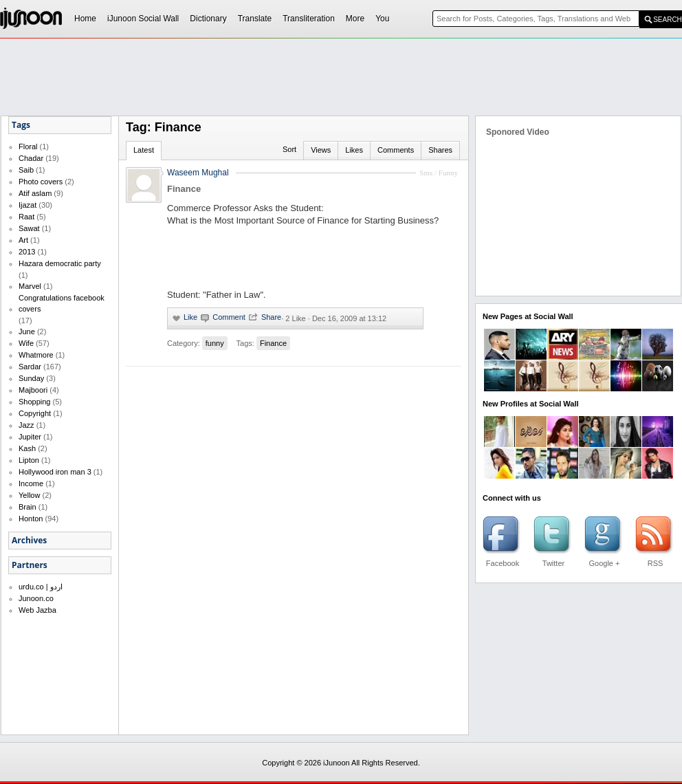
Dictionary (208, 19)
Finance (273, 343)
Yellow (29, 495)
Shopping (35, 402)
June (27, 331)
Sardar (30, 367)
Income (31, 483)
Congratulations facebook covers (62, 303)
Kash (27, 448)
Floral (28, 146)
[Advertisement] (310, 142)
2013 (27, 252)
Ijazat (27, 205)
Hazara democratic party (60, 263)
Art (23, 240)
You (382, 19)
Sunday (31, 378)
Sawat (29, 228)
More (355, 19)
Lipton (29, 460)
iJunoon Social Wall (143, 19)
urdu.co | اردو (41, 587)
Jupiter (30, 437)
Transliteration (309, 19)
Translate (255, 19)
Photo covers (41, 182)
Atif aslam (35, 193)
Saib (26, 170)
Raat (26, 217)
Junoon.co (36, 598)
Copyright (35, 413)
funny (215, 343)
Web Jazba (37, 610)
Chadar (31, 158)
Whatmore (36, 355)
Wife (26, 343)
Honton (31, 519)
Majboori (33, 390)
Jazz (26, 425)
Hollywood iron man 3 (55, 472)
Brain (27, 507)
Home (85, 19)
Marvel (30, 286)
